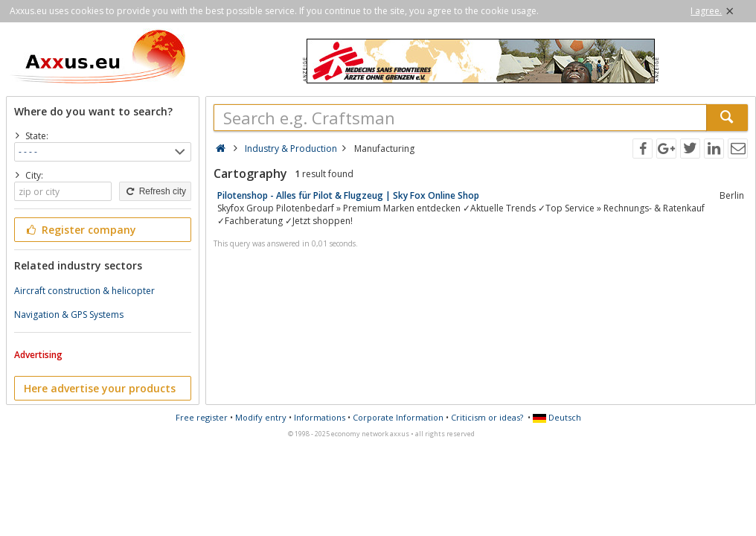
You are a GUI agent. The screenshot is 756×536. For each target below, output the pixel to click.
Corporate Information (398, 417)
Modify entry (261, 417)
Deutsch (557, 417)
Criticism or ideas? (487, 417)
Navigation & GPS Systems (69, 315)
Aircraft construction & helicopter (84, 291)
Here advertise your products (100, 388)
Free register (202, 417)
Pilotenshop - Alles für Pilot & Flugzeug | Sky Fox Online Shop (348, 195)
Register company (80, 230)
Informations (320, 417)
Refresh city (155, 191)
